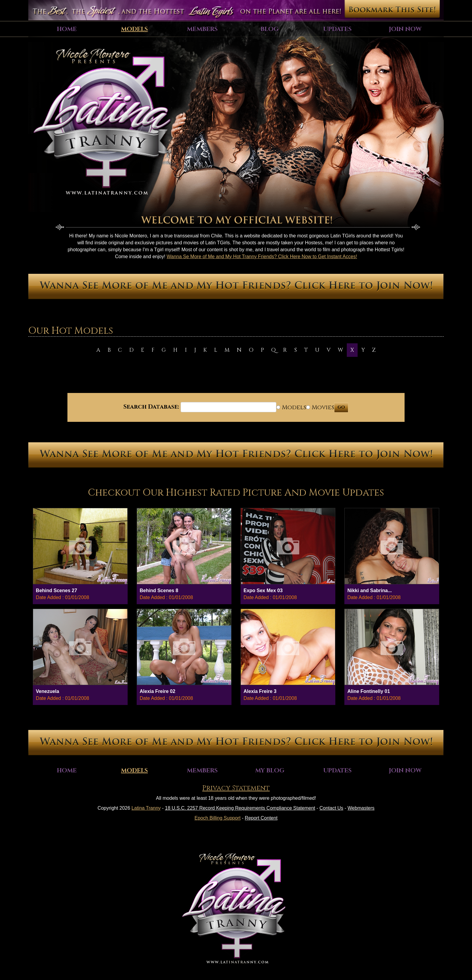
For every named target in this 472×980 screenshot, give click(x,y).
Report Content (261, 818)
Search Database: (151, 407)
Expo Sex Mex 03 (263, 590)
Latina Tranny (146, 808)
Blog (270, 29)
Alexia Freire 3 (260, 691)
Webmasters (361, 808)
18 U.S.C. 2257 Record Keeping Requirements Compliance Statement (240, 808)
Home (67, 29)
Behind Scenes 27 (56, 590)
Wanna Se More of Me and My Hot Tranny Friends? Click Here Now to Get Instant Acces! (262, 257)
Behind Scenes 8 (159, 590)
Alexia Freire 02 (157, 691)
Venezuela (47, 691)
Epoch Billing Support (217, 818)
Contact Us (331, 808)
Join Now (405, 29)
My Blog (270, 770)
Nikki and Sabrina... (370, 590)
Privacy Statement (236, 788)
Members (202, 29)
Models (134, 29)
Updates (337, 29)
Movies (320, 407)
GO (341, 407)
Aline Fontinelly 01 (369, 691)
